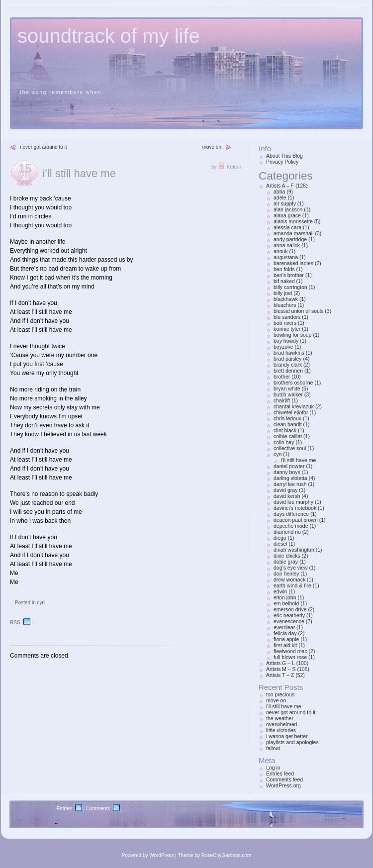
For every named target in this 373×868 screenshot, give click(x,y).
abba (279, 192)
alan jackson (288, 209)
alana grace (287, 215)
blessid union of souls (298, 311)
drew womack (289, 579)
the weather (280, 718)
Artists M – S (281, 669)
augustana (286, 257)
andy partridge (290, 239)
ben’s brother (289, 275)
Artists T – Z (280, 675)
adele (280, 197)
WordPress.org (283, 785)
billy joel (283, 293)
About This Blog (284, 156)
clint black (285, 430)
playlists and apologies (292, 742)
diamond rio (287, 532)
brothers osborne (293, 383)
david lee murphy (293, 502)
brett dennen (288, 371)
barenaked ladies (293, 263)
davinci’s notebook (295, 508)
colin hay (284, 442)
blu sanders (287, 317)
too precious (280, 694)
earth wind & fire (292, 585)
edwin (280, 591)
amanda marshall (294, 233)
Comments (98, 809)
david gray (285, 490)
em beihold (286, 603)
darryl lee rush (290, 484)
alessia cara (287, 227)
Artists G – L (280, 663)
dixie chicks (287, 556)
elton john (285, 597)
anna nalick (287, 245)
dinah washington (294, 550)
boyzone (283, 347)
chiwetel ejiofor (291, 412)
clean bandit (288, 424)
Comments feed (284, 779)
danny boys (287, 472)
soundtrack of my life (109, 36)
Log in (273, 768)
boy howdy (286, 341)
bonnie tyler (287, 329)
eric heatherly (289, 615)
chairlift (282, 400)
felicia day (285, 633)
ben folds (284, 269)
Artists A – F (280, 186)
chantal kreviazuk (294, 406)
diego (280, 538)
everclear (284, 627)
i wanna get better (287, 736)
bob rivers (285, 323)
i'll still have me (298, 460)
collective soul (290, 448)
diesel (280, 544)
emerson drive (290, 609)
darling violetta (290, 478)
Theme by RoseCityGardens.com (215, 855)
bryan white (287, 388)
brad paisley (288, 359)
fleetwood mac (290, 651)
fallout (273, 748)
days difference (291, 514)
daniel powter (289, 466)
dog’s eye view (291, 568)
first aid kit (285, 645)
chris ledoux (287, 418)
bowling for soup (292, 335)
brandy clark (288, 365)
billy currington (290, 287)
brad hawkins (289, 353)
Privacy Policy (282, 162)
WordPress (161, 855)
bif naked (284, 281)
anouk (281, 251)
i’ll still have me (79, 173)
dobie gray (286, 562)
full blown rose (290, 657)
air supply (285, 203)
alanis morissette (293, 221)
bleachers (285, 305)
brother (282, 377)
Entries (64, 809)
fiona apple (286, 639)
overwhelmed (281, 724)
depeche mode (291, 526)
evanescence (289, 621)
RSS (15, 623)
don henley (286, 574)
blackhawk (286, 299)
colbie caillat (288, 436)
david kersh (287, 496)
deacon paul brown (296, 520)
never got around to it (44, 147)
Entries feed (280, 773)
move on (212, 147)
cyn (41, 603)
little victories (281, 730)
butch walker (288, 394)
